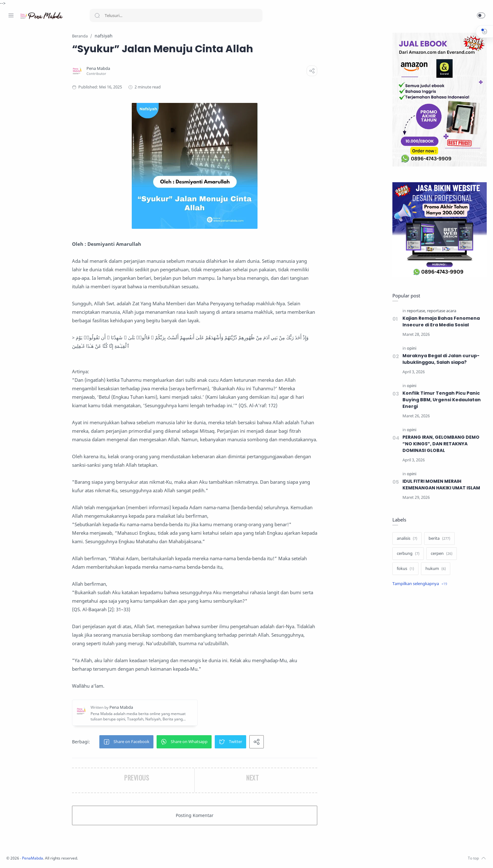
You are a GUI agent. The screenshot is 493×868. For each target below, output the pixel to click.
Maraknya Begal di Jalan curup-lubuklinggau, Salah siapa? (439, 359)
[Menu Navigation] (11, 15)
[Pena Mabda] (139, 69)
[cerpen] (440, 554)
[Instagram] (20, 855)
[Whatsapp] (49, 855)
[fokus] (404, 569)
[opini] (410, 349)
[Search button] (97, 15)
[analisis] (405, 539)
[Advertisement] (438, 697)
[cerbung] (407, 554)
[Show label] (418, 584)
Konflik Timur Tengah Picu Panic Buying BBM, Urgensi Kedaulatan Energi (440, 400)
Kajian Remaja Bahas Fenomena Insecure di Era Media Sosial (440, 322)
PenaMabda (117, 858)
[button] (481, 15)
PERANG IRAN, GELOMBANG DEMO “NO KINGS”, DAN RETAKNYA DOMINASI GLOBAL (440, 444)
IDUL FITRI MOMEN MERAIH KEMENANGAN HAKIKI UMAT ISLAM (441, 485)
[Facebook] (11, 855)
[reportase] (415, 311)
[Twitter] (30, 855)
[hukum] (434, 569)
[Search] (176, 15)
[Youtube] (39, 855)
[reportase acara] (440, 311)
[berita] (438, 539)
